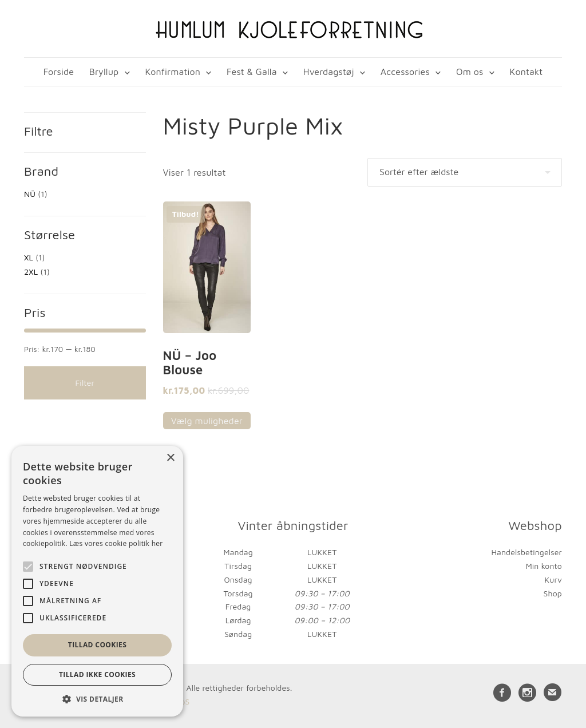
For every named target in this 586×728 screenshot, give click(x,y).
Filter (85, 383)
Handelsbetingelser (527, 552)
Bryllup (104, 72)
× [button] (170, 458)
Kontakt (526, 72)
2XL (31, 272)
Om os (470, 72)
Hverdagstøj (329, 72)
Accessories (405, 72)
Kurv (553, 579)
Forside (59, 72)
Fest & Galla (252, 72)
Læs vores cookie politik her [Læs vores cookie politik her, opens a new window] (116, 543)
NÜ (30, 194)
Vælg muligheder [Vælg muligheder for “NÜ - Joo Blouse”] (207, 421)
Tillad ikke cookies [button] (97, 674)
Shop (553, 593)
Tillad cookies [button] (97, 645)
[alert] (97, 581)
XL (29, 257)
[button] (97, 699)
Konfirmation (173, 72)
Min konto (544, 566)
